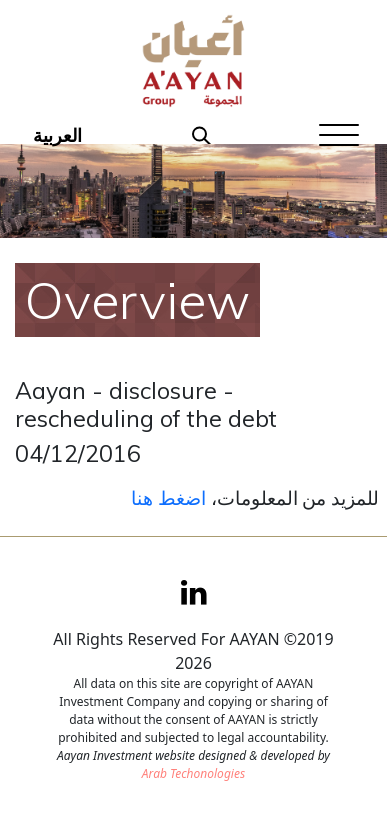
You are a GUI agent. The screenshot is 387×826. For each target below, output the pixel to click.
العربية (57, 135)
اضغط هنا (168, 497)
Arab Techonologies (193, 773)
